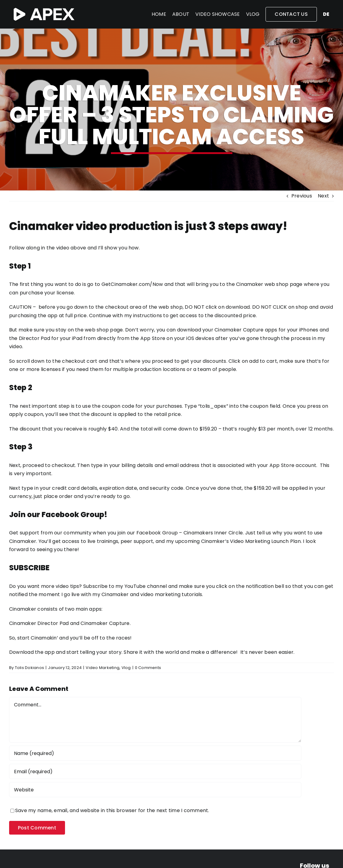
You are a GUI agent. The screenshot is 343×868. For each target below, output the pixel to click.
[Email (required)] (155, 771)
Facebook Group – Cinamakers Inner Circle (190, 533)
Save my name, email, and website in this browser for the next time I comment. (112, 810)
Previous (302, 196)
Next (323, 196)
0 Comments (148, 668)
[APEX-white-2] (44, 10)
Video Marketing (103, 668)
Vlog (126, 668)
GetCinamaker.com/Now (132, 284)
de (326, 14)
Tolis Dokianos (29, 668)
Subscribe (95, 586)
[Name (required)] (155, 753)
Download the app (32, 652)
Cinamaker (23, 609)
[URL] (155, 790)
